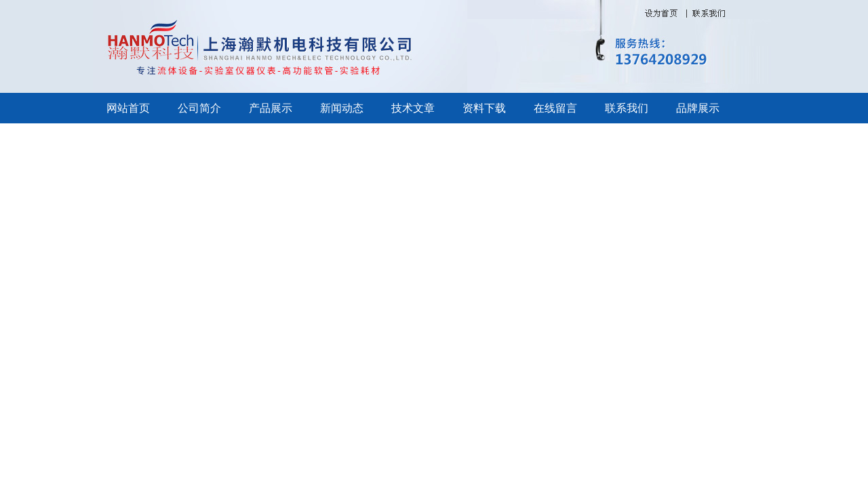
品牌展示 (698, 108)
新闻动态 (342, 108)
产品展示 (271, 108)
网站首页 (128, 108)
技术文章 (413, 108)
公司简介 (199, 108)
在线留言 (555, 108)
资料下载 (484, 108)
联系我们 (627, 108)
